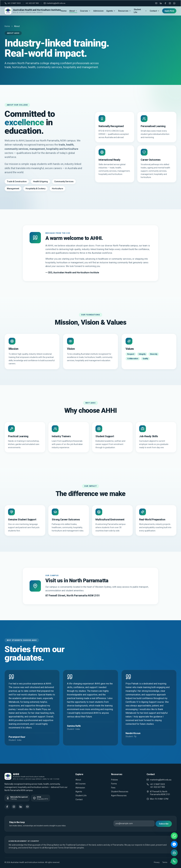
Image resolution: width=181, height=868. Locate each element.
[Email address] (134, 823)
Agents (111, 11)
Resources (125, 11)
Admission (98, 11)
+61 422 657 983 (32, 3)
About (73, 11)
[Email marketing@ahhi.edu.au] (156, 3)
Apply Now (169, 11)
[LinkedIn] (161, 3)
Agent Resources (119, 796)
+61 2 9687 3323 (13, 3)
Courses (85, 11)
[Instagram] (170, 3)
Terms (165, 862)
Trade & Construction (17, 181)
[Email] (27, 807)
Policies (115, 780)
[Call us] (174, 861)
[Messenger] (174, 844)
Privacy (157, 862)
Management (13, 189)
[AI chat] (174, 853)
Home (64, 11)
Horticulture (57, 189)
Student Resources (120, 792)
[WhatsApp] (174, 3)
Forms (114, 784)
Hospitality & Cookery (35, 189)
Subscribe (164, 824)
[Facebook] (165, 3)
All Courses (81, 784)
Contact (155, 11)
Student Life (140, 11)
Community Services (64, 181)
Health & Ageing (40, 181)
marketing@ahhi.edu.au (55, 3)
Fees (113, 788)
